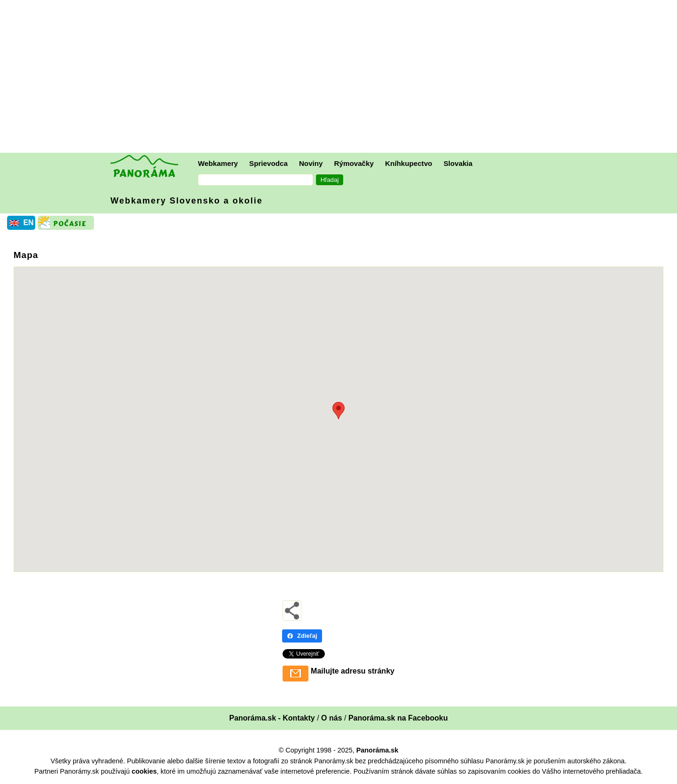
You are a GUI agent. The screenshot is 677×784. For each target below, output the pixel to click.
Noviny (311, 163)
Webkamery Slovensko (187, 201)
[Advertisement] (341, 78)
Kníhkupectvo (409, 163)
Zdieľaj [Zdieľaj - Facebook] (302, 636)
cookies (144, 771)
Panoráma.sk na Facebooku (398, 718)
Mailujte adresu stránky (353, 671)
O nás (331, 718)
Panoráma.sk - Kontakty (272, 718)
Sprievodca (268, 163)
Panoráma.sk (378, 750)
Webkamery (218, 163)
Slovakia (458, 163)
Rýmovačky (354, 163)
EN (28, 223)
